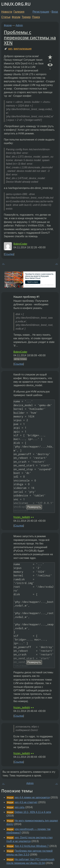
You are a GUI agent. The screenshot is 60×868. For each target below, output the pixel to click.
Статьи (6, 17)
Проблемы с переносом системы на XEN (30, 37)
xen (10, 49)
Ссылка (9, 254)
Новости (7, 12)
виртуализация (23, 49)
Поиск (36, 17)
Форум (16, 17)
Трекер (26, 17)
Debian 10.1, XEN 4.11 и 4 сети (33, 812)
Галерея (19, 12)
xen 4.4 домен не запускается (32, 797)
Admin (19, 25)
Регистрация (41, 12)
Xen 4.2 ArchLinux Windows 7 (32, 846)
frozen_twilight (22, 517)
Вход (55, 12)
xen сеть (20, 807)
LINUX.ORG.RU (16, 4)
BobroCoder (20, 244)
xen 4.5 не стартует (26, 802)
